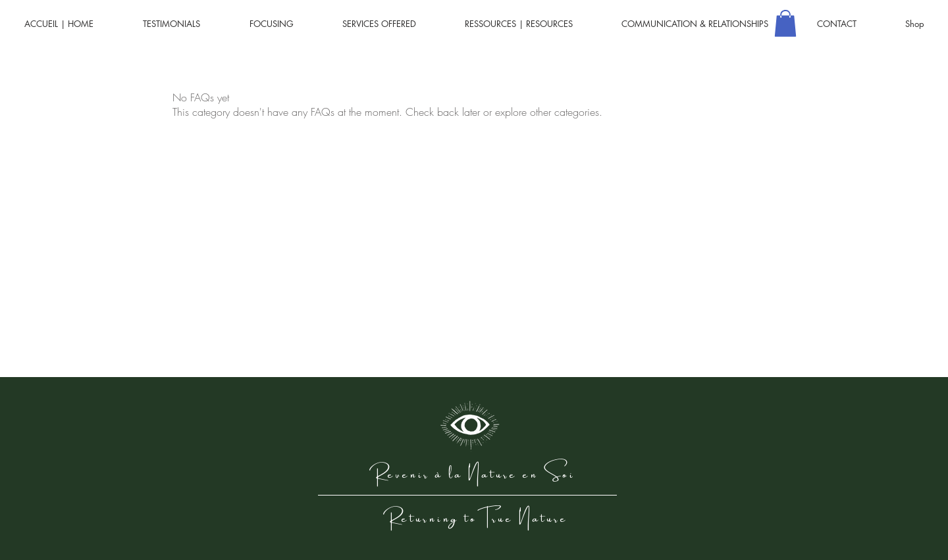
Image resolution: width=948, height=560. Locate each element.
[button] (785, 23)
